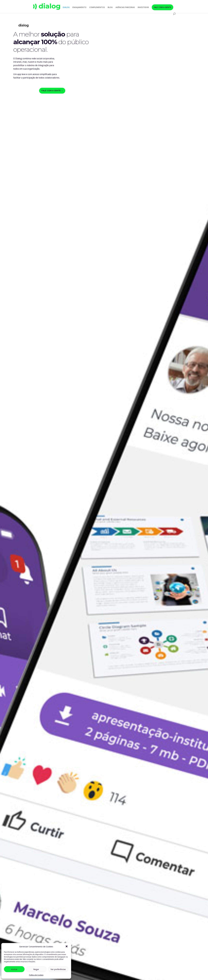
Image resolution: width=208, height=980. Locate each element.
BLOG (110, 7)
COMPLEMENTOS (97, 7)
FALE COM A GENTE (162, 7)
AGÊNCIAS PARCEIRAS (125, 7)
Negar (36, 969)
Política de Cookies (36, 975)
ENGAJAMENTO (79, 7)
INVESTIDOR (143, 7)
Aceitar (14, 969)
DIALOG (66, 7)
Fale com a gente (51, 91)
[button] (67, 947)
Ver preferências (58, 969)
